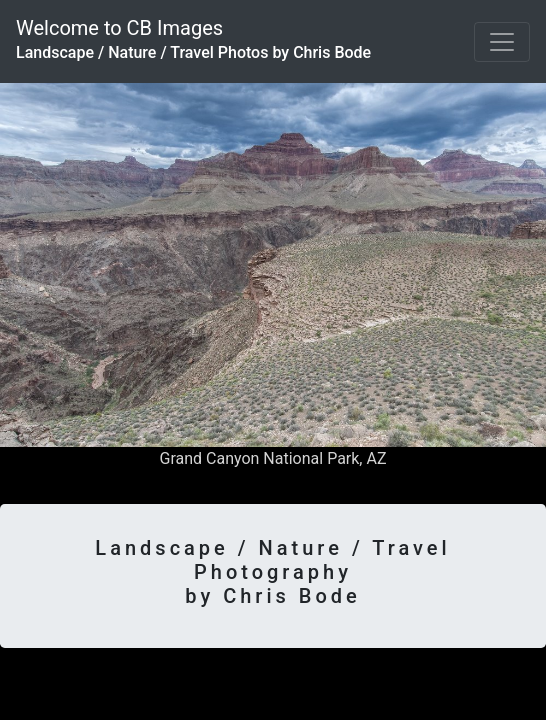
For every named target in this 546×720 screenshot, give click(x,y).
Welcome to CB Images (193, 39)
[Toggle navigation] (502, 42)
